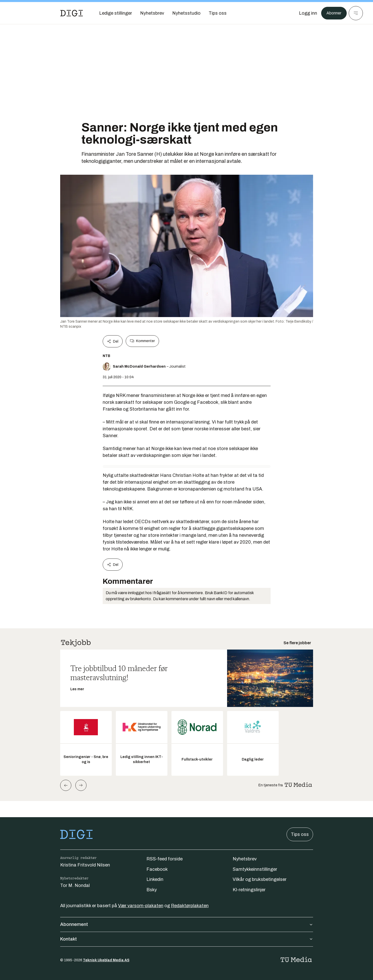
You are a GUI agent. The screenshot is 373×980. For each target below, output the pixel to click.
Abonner (333, 13)
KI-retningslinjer (249, 890)
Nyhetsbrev (245, 859)
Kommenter (142, 341)
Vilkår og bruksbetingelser (260, 879)
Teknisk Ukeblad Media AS (106, 960)
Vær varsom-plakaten (141, 906)
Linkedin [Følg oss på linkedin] (155, 879)
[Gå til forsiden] (72, 13)
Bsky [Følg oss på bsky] (152, 890)
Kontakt (187, 939)
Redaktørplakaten (190, 906)
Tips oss (300, 834)
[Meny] (356, 13)
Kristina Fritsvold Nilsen (85, 865)
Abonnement (187, 924)
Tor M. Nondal (75, 885)
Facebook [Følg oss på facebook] (157, 869)
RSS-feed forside (164, 859)
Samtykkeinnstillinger (255, 869)
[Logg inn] (305, 13)
